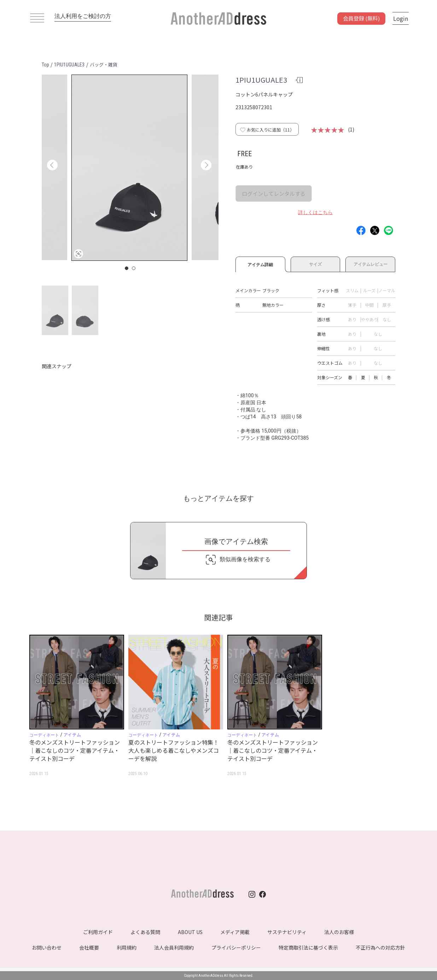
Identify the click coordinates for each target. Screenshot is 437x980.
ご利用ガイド (98, 932)
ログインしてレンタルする (274, 193)
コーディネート (44, 735)
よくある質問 (145, 932)
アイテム (72, 735)
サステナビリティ (287, 932)
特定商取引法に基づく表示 (308, 947)
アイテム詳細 (260, 264)
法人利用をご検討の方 (83, 16)
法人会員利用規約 (174, 947)
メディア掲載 (235, 932)
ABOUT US (190, 932)
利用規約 (127, 947)
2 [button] (134, 268)
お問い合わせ (47, 947)
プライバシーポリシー (236, 947)
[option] (129, 168)
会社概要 (89, 947)
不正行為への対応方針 (380, 947)
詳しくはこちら (315, 212)
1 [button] (127, 268)
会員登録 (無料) (361, 18)
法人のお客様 (339, 932)
